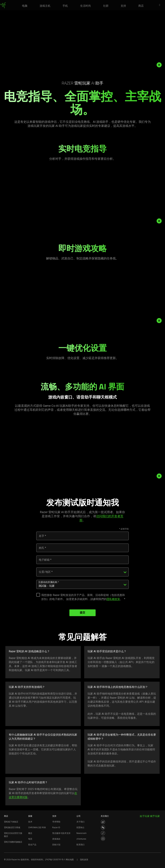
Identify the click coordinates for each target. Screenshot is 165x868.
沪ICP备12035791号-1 (55, 860)
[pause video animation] (160, 65)
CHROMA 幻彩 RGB (37, 828)
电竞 (30, 839)
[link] (3, 5)
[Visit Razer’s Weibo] (103, 822)
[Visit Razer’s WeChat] (103, 828)
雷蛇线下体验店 (11, 822)
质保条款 (56, 839)
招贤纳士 (80, 828)
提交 (82, 613)
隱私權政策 (113, 599)
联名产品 (32, 845)
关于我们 (80, 822)
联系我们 (80, 845)
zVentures (81, 839)
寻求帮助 (56, 822)
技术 (30, 822)
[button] (161, 5)
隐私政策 (84, 860)
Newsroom (81, 833)
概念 (30, 833)
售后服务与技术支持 (61, 833)
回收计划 (56, 845)
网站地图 (70, 860)
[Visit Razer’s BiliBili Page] (103, 839)
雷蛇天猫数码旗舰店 (13, 842)
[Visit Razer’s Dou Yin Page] (103, 833)
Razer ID (56, 828)
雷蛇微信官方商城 (12, 828)
